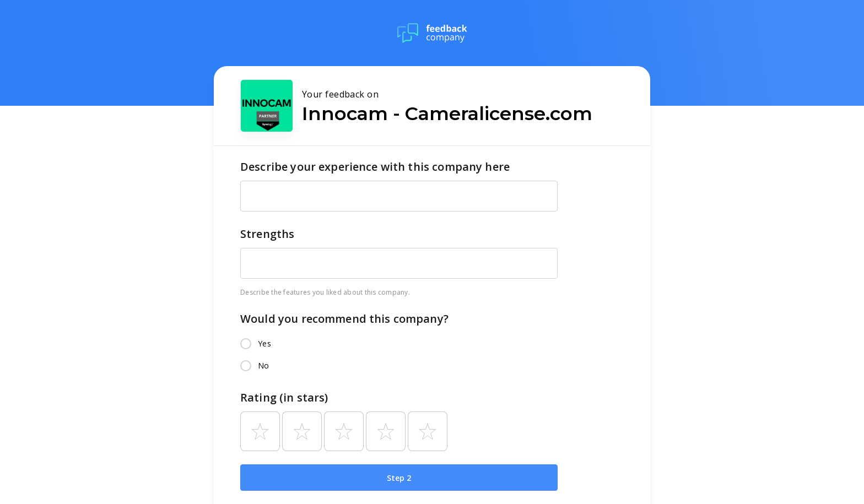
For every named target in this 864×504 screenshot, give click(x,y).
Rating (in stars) (284, 397)
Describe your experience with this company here (375, 167)
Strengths (267, 234)
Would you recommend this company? (344, 319)
